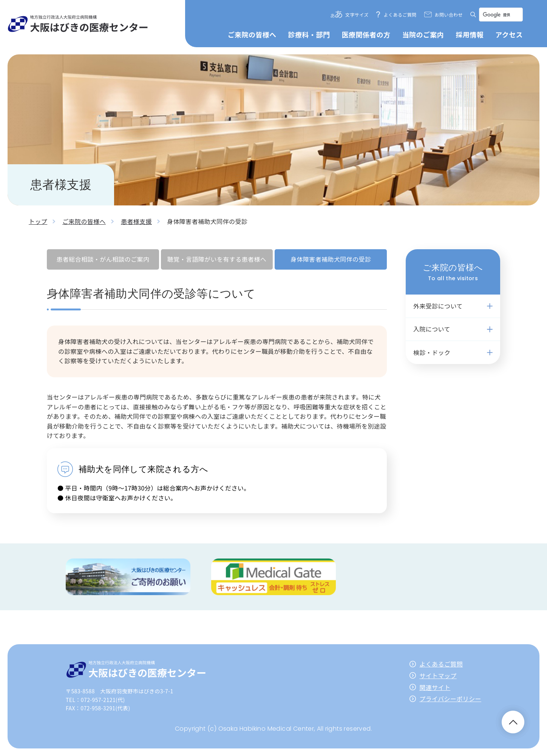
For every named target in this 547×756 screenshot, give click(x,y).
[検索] (500, 15)
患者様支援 (136, 221)
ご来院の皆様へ (252, 34)
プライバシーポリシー (450, 699)
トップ (38, 221)
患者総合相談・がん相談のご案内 (103, 259)
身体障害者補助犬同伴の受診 (331, 259)
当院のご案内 (423, 34)
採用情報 (470, 34)
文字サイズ (357, 15)
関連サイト (435, 687)
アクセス (509, 34)
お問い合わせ (449, 15)
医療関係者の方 (366, 34)
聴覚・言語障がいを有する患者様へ (217, 259)
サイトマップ (438, 676)
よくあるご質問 (400, 15)
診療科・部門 (309, 34)
